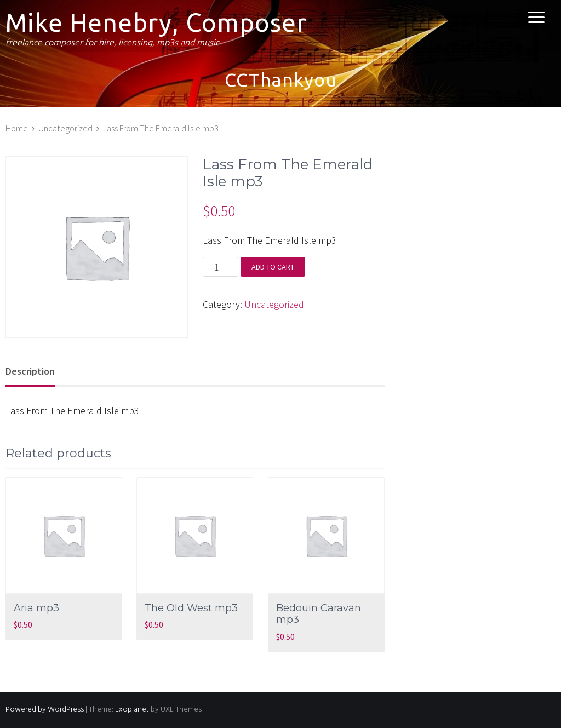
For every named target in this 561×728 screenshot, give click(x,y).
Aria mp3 (36, 608)
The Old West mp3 (191, 608)
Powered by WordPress (45, 710)
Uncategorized (65, 128)
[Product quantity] (221, 267)
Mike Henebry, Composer (156, 22)
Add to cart (273, 267)
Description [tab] (30, 371)
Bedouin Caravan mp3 (319, 614)
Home (17, 128)
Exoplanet (132, 710)
